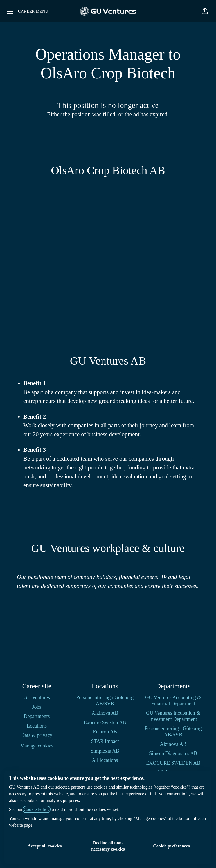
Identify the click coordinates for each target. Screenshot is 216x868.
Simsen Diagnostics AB (173, 753)
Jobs (37, 707)
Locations (37, 726)
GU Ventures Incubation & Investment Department (173, 716)
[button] (205, 11)
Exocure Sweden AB (105, 722)
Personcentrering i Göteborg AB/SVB (105, 701)
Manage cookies (37, 746)
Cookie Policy (36, 809)
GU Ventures (37, 697)
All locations (105, 760)
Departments (37, 716)
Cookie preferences (171, 846)
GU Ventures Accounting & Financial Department (173, 701)
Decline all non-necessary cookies (108, 846)
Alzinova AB (105, 713)
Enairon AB (105, 732)
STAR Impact (105, 741)
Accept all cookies (45, 846)
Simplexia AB (105, 751)
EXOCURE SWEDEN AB (173, 763)
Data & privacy (37, 735)
